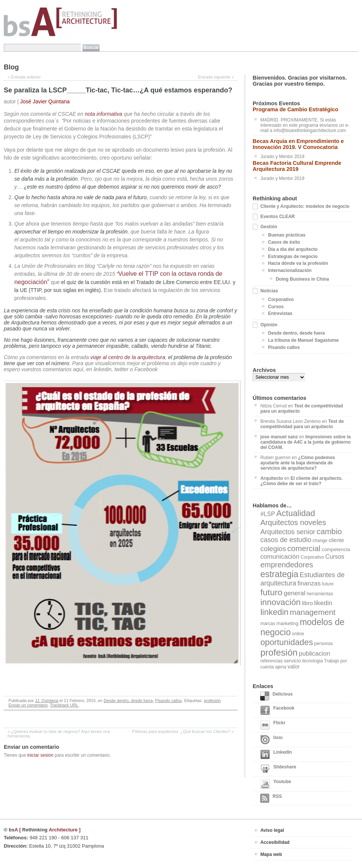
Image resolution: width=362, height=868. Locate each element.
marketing (287, 623)
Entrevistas (280, 313)
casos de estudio (286, 540)
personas (323, 644)
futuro (271, 592)
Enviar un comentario (28, 705)
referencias (271, 661)
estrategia (279, 574)
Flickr (273, 725)
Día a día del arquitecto (293, 249)
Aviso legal (272, 830)
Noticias (269, 291)
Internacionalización (290, 270)
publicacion (314, 654)
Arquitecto (271, 478)
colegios (273, 549)
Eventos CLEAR (277, 217)
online (298, 634)
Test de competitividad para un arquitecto (302, 424)
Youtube (276, 784)
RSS (271, 798)
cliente (337, 540)
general (294, 593)
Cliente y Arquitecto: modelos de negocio (305, 206)
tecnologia (312, 661)
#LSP (268, 514)
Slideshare (278, 769)
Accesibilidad (275, 842)
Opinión (269, 325)
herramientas (320, 594)
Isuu (271, 740)
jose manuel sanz (279, 437)
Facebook (277, 710)
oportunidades (287, 642)
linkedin (274, 612)
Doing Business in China (302, 279)
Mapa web (271, 854)
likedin (323, 603)
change (320, 541)
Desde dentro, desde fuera (128, 701)
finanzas (309, 583)
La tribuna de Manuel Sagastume (303, 340)
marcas (268, 624)
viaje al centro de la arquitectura (128, 357)
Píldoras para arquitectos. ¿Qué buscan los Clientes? (183, 731)
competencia (336, 549)
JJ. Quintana (47, 701)
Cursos (276, 307)
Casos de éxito (284, 242)
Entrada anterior (24, 77)
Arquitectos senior (288, 532)
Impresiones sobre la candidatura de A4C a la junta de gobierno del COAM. (305, 442)
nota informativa (104, 114)
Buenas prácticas (287, 235)
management (312, 612)
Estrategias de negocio (293, 257)
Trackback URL (64, 705)
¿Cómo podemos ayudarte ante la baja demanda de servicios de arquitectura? (298, 463)
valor (293, 667)
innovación (280, 602)
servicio (292, 661)
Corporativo (281, 300)
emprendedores (287, 565)
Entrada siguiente (216, 77)
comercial (304, 548)
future (328, 584)
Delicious (276, 696)
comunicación (280, 557)
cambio (329, 531)
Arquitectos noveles (293, 522)
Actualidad (296, 513)
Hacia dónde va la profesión (298, 263)
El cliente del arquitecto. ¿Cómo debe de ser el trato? (301, 481)
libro (308, 603)
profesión (212, 701)
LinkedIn (276, 754)
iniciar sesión (40, 755)
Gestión (269, 227)
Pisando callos (168, 701)
